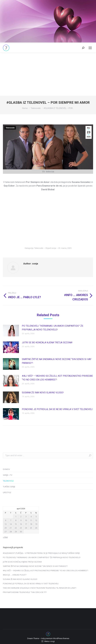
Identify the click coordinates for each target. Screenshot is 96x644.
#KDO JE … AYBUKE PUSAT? (15, 575)
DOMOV (6, 469)
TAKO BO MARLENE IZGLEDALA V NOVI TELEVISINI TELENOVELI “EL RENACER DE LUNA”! (40, 588)
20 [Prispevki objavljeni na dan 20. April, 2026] (6, 528)
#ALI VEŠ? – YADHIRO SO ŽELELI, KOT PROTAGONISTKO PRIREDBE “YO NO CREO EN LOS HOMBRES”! (57, 378)
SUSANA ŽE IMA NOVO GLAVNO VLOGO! (43, 393)
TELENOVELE (8, 481)
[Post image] (11, 331)
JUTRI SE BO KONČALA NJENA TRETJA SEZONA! (47, 343)
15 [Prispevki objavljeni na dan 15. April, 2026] (16, 524)
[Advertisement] (48, 74)
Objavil (51, 248)
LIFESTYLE (7, 492)
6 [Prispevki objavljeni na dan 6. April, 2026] (6, 520)
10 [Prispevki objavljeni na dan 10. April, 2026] (26, 520)
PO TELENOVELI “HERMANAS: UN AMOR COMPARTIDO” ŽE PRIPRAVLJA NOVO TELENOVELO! (53, 328)
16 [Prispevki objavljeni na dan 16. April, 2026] (21, 524)
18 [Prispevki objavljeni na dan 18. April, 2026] (31, 524)
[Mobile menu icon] (90, 48)
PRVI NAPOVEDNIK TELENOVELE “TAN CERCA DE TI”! (25, 592)
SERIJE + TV (8, 475)
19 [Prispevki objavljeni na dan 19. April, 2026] (36, 524)
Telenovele (10, 128)
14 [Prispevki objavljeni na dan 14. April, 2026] (11, 524)
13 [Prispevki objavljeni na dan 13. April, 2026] (6, 524)
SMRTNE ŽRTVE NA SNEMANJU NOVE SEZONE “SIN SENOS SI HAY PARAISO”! (57, 361)
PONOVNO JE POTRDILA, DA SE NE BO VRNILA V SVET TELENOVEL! (57, 409)
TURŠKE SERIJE (9, 487)
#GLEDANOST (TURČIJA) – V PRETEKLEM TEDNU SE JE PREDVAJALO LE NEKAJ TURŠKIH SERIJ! (41, 553)
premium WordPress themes (57, 638)
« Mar (5, 537)
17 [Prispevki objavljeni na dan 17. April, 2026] (26, 524)
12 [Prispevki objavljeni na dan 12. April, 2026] (36, 520)
